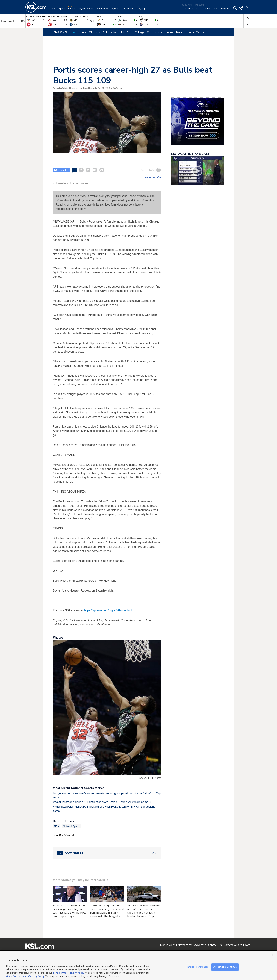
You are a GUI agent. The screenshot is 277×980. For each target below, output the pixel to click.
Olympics (95, 32)
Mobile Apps (168, 945)
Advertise (200, 945)
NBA (113, 32)
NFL (105, 32)
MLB (122, 32)
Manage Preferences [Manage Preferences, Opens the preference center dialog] (197, 967)
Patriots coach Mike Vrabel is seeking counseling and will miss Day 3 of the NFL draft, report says (69, 911)
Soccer (159, 32)
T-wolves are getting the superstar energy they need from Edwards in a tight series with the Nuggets (107, 911)
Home (83, 32)
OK (273, 955)
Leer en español (153, 177)
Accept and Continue (225, 967)
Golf (149, 32)
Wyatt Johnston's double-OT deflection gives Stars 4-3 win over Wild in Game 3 (102, 802)
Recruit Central (196, 32)
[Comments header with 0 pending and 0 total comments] (107, 853)
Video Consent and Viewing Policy (25, 976)
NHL (130, 32)
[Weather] (142, 10)
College (140, 32)
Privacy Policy (76, 973)
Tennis (170, 32)
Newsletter (185, 945)
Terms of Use (60, 973)
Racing (180, 32)
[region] (138, 965)
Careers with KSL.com (237, 945)
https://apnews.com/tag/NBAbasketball (108, 610)
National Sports (71, 826)
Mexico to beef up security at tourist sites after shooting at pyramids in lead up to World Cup (143, 911)
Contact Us (215, 945)
